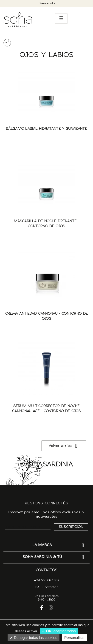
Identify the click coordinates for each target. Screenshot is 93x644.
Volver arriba (64, 446)
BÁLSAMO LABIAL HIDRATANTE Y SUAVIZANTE (46, 129)
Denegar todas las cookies (34, 638)
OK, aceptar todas (59, 631)
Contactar (47, 587)
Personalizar (75, 638)
